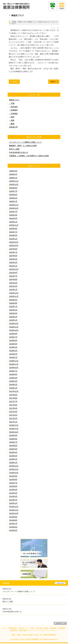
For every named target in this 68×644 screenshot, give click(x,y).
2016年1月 (13, 463)
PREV (15, 82)
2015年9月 (13, 476)
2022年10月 (14, 245)
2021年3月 (13, 283)
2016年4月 (13, 452)
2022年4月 (13, 259)
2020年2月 (13, 317)
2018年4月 (13, 378)
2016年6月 (13, 446)
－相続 (12, 117)
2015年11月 (14, 469)
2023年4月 (13, 235)
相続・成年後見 (37, 628)
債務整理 (13, 631)
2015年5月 (13, 490)
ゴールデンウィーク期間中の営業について (25, 142)
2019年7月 (13, 337)
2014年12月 (14, 507)
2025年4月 (13, 198)
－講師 (12, 120)
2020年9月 (13, 300)
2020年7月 (13, 307)
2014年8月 (13, 520)
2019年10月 (14, 330)
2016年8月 (13, 439)
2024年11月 (14, 205)
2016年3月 (13, 456)
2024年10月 (14, 208)
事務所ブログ (14, 100)
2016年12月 (14, 425)
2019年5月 (13, 344)
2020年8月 (13, 303)
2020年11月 (14, 296)
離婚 (46, 628)
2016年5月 (13, 449)
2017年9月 (13, 395)
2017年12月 (14, 391)
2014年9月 (13, 517)
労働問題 (62, 628)
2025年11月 (14, 181)
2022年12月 (14, 242)
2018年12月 (14, 361)
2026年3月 (13, 174)
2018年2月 (13, 385)
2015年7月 (13, 483)
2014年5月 (13, 530)
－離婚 (12, 124)
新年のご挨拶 (14, 149)
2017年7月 (13, 401)
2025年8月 (13, 188)
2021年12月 (14, 269)
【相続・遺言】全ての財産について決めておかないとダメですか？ (34, 23)
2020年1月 (13, 320)
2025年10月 (14, 184)
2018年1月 (13, 388)
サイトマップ (34, 631)
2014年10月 (14, 513)
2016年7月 (13, 442)
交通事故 (53, 628)
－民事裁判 (13, 110)
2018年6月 (13, 374)
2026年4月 (13, 171)
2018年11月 (14, 364)
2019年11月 (14, 327)
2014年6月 (13, 527)
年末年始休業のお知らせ (19, 152)
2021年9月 (13, 273)
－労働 (12, 103)
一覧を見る (60, 583)
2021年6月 (13, 279)
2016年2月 (13, 459)
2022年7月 (13, 252)
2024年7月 (13, 212)
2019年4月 (13, 347)
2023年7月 (13, 232)
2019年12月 (14, 323)
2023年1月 (13, 239)
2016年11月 (14, 429)
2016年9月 (13, 435)
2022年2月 (13, 262)
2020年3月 (13, 313)
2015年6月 (13, 486)
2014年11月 (14, 510)
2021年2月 (13, 286)
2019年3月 (13, 351)
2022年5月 (13, 256)
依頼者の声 (13, 127)
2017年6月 (13, 405)
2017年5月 (13, 408)
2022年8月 (13, 249)
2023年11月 (14, 225)
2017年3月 (13, 415)
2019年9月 (13, 334)
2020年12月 (14, 293)
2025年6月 (13, 195)
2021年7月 (13, 276)
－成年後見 (13, 107)
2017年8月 (13, 398)
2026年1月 (13, 178)
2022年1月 (13, 266)
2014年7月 (13, 524)
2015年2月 (13, 500)
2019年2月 (13, 354)
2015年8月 (13, 479)
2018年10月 (14, 368)
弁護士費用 (23, 631)
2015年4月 (13, 493)
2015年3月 (13, 496)
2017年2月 (13, 418)
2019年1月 (13, 357)
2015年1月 (13, 503)
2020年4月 (13, 310)
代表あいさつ (24, 628)
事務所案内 (13, 628)
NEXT (53, 82)
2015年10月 (14, 473)
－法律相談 (13, 114)
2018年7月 (13, 371)
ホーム (4, 628)
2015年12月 (14, 466)
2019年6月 (13, 340)
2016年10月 (14, 432)
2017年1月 (13, 422)
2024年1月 (13, 222)
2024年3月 (13, 218)
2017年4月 (13, 412)
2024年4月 (13, 215)
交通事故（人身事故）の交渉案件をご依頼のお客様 (29, 156)
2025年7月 (13, 191)
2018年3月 (13, 381)
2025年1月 (13, 201)
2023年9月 (13, 229)
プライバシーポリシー (49, 631)
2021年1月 (13, 290)
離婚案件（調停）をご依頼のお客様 (23, 146)
